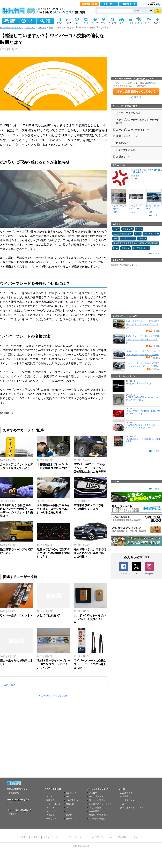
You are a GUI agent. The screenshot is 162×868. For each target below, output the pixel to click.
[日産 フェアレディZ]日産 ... (119, 207)
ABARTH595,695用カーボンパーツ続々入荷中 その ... (142, 399)
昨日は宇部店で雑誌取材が (138, 383)
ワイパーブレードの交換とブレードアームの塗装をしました (90, 664)
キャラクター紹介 (97, 819)
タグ (68, 811)
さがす (69, 796)
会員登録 (124, 796)
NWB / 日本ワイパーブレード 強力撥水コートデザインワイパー (54, 664)
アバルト (142, 238)
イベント (50, 793)
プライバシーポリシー (54, 837)
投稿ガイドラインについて (132, 808)
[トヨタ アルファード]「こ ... (154, 207)
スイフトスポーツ (141, 248)
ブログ (49, 796)
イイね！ (50, 815)
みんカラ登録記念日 (122, 234)
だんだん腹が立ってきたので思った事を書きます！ (147, 171)
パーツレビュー (16, 803)
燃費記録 (70, 804)
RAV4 (116, 248)
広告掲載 (122, 837)
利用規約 (35, 837)
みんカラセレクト (97, 796)
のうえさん (136, 176)
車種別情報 (14, 793)
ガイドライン (98, 837)
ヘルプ (143, 4)
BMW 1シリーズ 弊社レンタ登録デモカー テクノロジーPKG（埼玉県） (143, 339)
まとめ (69, 815)
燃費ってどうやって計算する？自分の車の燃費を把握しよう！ (53, 553)
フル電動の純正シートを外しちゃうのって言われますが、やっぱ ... (143, 426)
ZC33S (138, 234)
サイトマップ (136, 837)
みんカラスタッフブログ (100, 804)
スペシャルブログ (97, 800)
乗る (51, 27)
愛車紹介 (50, 800)
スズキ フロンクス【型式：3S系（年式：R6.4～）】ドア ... (143, 412)
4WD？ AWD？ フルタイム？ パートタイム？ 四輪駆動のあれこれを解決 (90, 468)
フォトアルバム (53, 804)
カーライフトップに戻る (54, 695)
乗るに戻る (10, 685)
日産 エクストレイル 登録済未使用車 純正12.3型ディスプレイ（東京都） (143, 324)
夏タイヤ (126, 248)
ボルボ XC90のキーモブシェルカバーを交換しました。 (90, 619)
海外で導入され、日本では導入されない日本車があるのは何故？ (90, 553)
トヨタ (116, 229)
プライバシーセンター (78, 837)
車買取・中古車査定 (98, 815)
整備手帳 (13, 814)
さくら (139, 229)
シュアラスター (128, 238)
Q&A (68, 808)
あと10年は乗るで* (48, 616)
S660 (115, 238)
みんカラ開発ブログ (98, 808)
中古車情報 (94, 811)
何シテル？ (71, 793)
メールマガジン (127, 800)
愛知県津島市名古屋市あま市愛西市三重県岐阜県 (136, 243)
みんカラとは (126, 793)
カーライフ (30, 27)
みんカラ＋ (94, 793)
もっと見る (155, 215)
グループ (50, 811)
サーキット (51, 819)
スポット (50, 808)
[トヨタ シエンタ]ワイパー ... (135, 207)
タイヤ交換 (128, 229)
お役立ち (42, 27)
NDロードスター (151, 234)
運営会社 (24, 837)
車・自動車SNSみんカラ (11, 27)
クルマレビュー (73, 800)
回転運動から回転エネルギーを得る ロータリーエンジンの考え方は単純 (53, 509)
